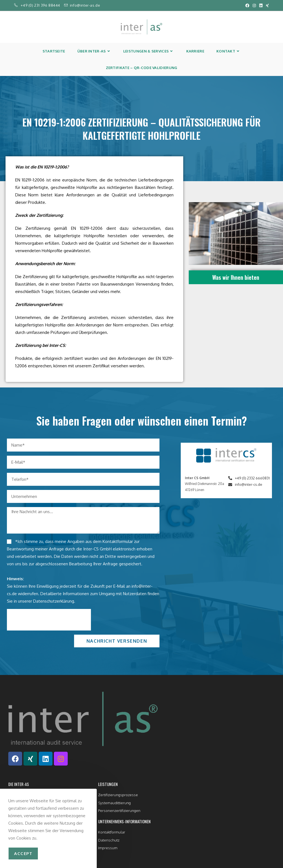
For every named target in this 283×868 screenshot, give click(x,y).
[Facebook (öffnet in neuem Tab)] (247, 6)
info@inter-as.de (85, 5)
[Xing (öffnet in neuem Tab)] (267, 6)
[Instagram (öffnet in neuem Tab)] (254, 6)
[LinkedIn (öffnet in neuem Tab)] (261, 6)
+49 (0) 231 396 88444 (40, 5)
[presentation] (49, 620)
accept (23, 854)
